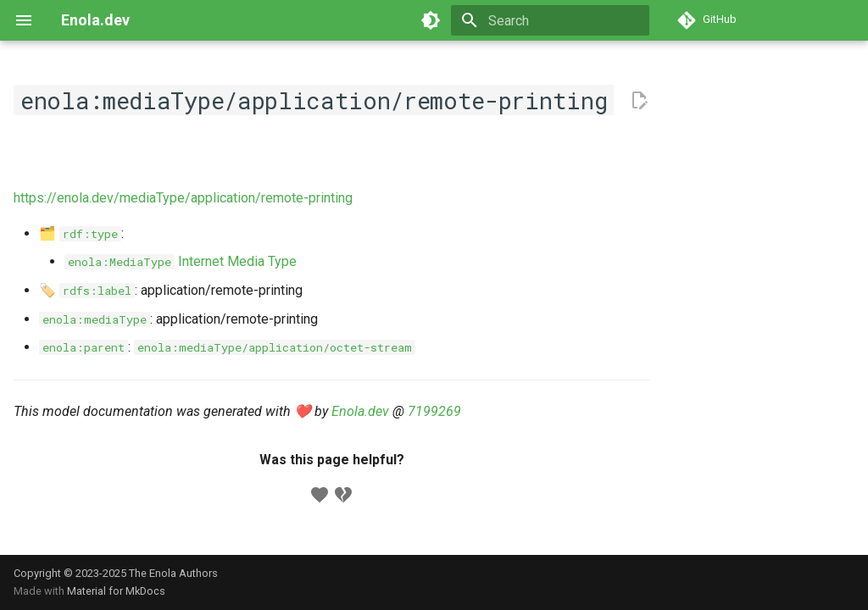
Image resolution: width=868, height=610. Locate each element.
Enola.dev (360, 411)
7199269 (434, 411)
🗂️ (80, 233)
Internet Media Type (181, 261)
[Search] (550, 20)
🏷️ (87, 290)
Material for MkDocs (116, 591)
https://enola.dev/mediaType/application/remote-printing (183, 198)
